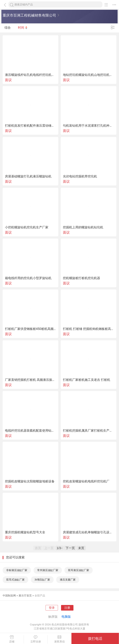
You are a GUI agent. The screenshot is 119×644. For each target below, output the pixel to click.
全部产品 (40, 596)
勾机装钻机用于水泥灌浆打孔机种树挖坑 (88, 126)
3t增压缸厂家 (42, 580)
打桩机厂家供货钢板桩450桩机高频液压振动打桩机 (31, 329)
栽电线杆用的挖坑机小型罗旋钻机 (28, 278)
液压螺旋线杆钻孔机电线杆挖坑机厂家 (31, 75)
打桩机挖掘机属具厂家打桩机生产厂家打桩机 (88, 431)
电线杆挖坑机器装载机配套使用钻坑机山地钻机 (31, 431)
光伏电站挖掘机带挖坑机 (80, 176)
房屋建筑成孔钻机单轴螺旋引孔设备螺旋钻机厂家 (88, 532)
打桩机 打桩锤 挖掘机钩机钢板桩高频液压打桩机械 (88, 329)
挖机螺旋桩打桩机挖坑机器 (82, 278)
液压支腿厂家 (68, 580)
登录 (52, 608)
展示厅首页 (25, 596)
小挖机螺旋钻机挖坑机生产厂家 (27, 227)
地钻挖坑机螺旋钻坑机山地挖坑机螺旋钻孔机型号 (88, 75)
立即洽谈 (36, 639)
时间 (23, 28)
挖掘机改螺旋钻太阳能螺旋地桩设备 (30, 481)
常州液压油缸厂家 (48, 570)
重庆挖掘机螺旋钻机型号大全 (25, 532)
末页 (81, 548)
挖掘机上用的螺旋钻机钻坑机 (83, 227)
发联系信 (59, 639)
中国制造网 (9, 596)
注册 (67, 608)
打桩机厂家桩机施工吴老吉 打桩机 (87, 380)
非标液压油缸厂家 (17, 570)
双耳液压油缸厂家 (79, 570)
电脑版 (66, 617)
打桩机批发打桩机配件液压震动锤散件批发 (31, 126)
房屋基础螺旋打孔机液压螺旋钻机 (28, 176)
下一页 (70, 548)
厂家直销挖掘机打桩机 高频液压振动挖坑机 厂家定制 (31, 380)
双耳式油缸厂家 (15, 580)
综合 (8, 28)
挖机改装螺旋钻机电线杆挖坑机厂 (86, 481)
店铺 (12, 639)
